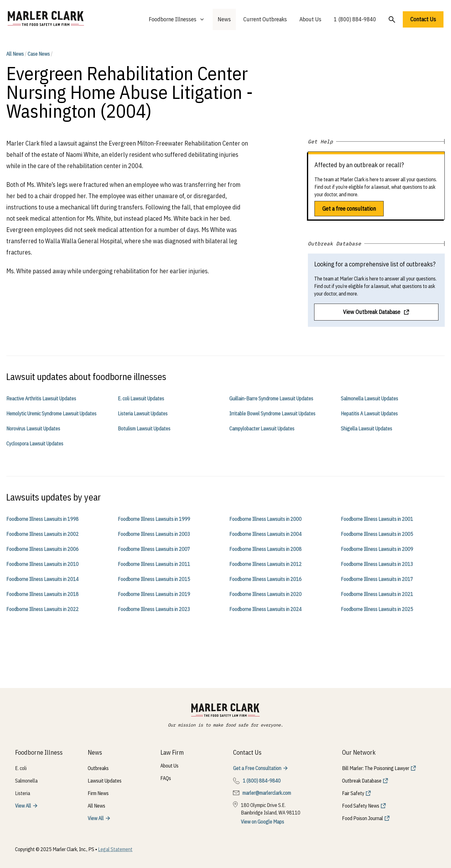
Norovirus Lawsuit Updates (33, 429)
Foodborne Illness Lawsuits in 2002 (42, 534)
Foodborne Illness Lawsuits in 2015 (154, 579)
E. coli (21, 768)
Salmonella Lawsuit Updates (369, 398)
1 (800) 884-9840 (355, 19)
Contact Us (423, 19)
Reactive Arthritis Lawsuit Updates (41, 398)
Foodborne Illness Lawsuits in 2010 (42, 564)
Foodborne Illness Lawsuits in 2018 (42, 594)
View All (23, 806)
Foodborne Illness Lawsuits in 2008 (265, 549)
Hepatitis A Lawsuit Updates (369, 413)
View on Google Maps (262, 822)
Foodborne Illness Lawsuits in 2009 (377, 549)
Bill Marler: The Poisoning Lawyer (376, 768)
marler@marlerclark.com (267, 793)
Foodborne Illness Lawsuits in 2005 (377, 534)
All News (15, 54)
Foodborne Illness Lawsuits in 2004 (265, 534)
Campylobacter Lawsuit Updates (262, 429)
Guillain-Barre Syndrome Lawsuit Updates (271, 398)
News (224, 19)
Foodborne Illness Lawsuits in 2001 (377, 519)
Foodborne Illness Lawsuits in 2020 (265, 594)
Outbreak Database (362, 781)
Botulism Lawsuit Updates (144, 429)
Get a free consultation (349, 209)
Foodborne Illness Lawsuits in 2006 (42, 549)
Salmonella (26, 781)
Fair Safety (353, 793)
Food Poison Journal (363, 818)
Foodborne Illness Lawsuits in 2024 (265, 609)
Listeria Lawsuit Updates (143, 413)
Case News (39, 54)
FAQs (166, 778)
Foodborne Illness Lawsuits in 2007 (154, 549)
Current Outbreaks (265, 19)
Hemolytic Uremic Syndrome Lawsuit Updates (51, 413)
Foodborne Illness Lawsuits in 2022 (42, 609)
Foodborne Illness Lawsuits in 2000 (265, 519)
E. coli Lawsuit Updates (141, 398)
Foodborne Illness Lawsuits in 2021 (377, 594)
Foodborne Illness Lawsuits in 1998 (42, 519)
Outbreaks (98, 768)
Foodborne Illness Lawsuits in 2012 (265, 564)
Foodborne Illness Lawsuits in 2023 (154, 609)
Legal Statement (115, 849)
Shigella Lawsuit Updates (366, 429)
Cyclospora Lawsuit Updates (35, 444)
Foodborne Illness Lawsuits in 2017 (377, 579)
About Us (310, 19)
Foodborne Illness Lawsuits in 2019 (154, 594)
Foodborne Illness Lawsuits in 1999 (154, 519)
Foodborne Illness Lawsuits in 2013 (377, 564)
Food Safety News (361, 806)
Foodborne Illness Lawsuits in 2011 (154, 564)
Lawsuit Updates (105, 781)
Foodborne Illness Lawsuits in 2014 (42, 579)
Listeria (23, 793)
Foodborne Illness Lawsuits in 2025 (377, 609)
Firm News (98, 793)
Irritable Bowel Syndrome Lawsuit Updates (272, 413)
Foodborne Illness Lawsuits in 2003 (154, 534)
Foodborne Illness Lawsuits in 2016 (265, 579)
